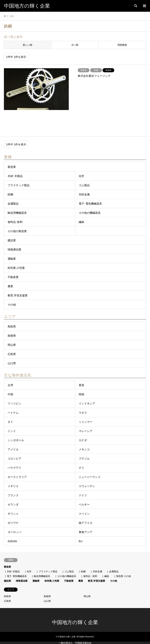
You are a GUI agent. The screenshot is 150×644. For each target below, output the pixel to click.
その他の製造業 (17, 231)
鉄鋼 (10, 194)
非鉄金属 (84, 194)
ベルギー (84, 504)
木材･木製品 (15, 176)
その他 (12, 305)
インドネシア (87, 403)
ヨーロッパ (14, 532)
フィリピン (14, 403)
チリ (81, 468)
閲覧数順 (122, 45)
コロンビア (14, 459)
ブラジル (84, 459)
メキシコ (84, 449)
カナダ (83, 440)
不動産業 (13, 277)
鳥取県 (12, 326)
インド (12, 431)
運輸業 (12, 259)
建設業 (12, 240)
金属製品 (13, 204)
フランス (13, 495)
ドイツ (83, 495)
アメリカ (13, 449)
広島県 (12, 354)
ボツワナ (13, 523)
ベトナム (13, 413)
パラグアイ (14, 468)
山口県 (12, 363)
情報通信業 (14, 250)
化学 (81, 176)
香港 (81, 385)
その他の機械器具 (90, 213)
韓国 (81, 394)
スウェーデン (87, 486)
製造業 (12, 167)
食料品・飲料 (90, 576)
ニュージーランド (90, 477)
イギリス (13, 486)
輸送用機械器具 (17, 213)
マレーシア (86, 431)
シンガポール (16, 440)
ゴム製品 (84, 185)
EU (81, 541)
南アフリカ (86, 523)
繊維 (81, 222)
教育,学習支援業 (18, 295)
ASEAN (12, 541)
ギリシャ (13, 514)
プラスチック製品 (19, 185)
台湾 (10, 385)
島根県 (12, 336)
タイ (10, 422)
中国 (10, 394)
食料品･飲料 (15, 222)
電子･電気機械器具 (90, 204)
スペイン (84, 514)
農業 (10, 286)
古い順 (75, 45)
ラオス (83, 413)
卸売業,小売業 (16, 268)
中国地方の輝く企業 (75, 622)
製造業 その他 (124, 576)
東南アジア (86, 532)
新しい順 (28, 45)
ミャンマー (86, 422)
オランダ (13, 504)
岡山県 (12, 345)
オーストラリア (17, 477)
